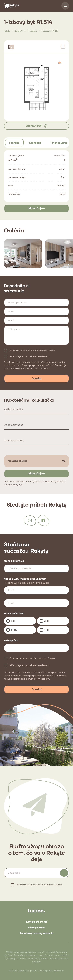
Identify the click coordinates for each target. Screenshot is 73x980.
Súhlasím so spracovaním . (32, 351)
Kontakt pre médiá (37, 922)
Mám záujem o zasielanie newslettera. (30, 356)
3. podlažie (32, 31)
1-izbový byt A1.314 (50, 31)
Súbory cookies (36, 928)
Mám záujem (37, 208)
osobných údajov (46, 351)
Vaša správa (11, 640)
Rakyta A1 (19, 31)
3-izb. (14, 630)
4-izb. (47, 630)
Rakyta (7, 31)
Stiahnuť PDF (37, 126)
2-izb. (47, 621)
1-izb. (14, 621)
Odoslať (37, 379)
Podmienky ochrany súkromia (36, 933)
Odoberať (64, 873)
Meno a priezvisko (14, 561)
